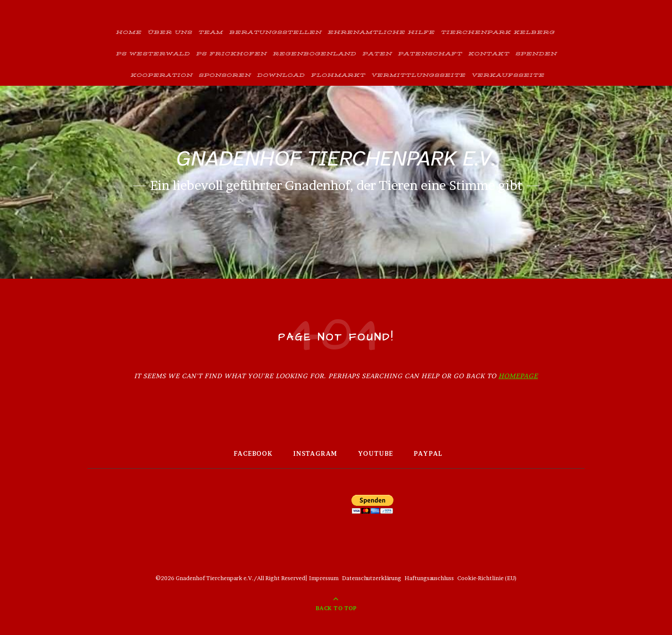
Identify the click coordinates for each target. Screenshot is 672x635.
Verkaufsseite (508, 75)
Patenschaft (430, 53)
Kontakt (489, 53)
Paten (377, 53)
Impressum (324, 578)
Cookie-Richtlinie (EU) (487, 578)
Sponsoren (225, 75)
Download (281, 75)
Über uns (170, 32)
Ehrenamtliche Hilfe (381, 32)
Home (129, 32)
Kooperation (161, 75)
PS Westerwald (153, 53)
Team (210, 32)
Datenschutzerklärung (372, 578)
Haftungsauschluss (429, 578)
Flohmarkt (338, 75)
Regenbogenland (314, 53)
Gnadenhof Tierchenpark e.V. (336, 158)
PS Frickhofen (231, 53)
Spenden (536, 53)
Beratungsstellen (275, 32)
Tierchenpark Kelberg (498, 32)
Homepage (518, 376)
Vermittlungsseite (418, 75)
